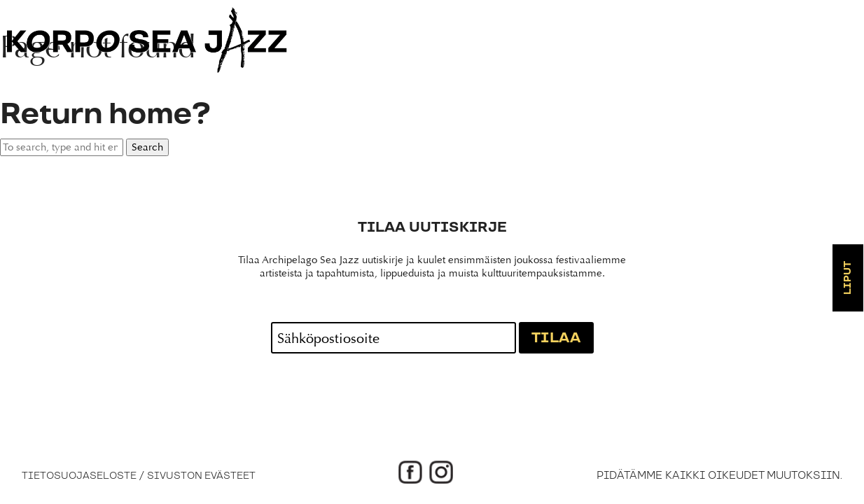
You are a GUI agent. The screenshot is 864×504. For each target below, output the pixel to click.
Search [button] (147, 147)
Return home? (105, 114)
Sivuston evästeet (201, 476)
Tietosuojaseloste (79, 476)
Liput (848, 278)
